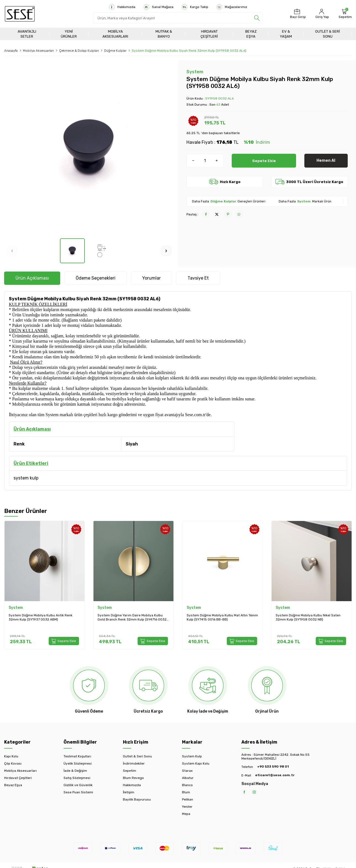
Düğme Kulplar (115, 51)
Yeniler (187, 807)
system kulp (26, 478)
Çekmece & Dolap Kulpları (79, 51)
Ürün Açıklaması (32, 278)
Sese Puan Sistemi (78, 792)
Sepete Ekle (264, 161)
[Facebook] (244, 792)
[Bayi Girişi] (297, 14)
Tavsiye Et (198, 278)
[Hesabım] (321, 14)
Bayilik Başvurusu (137, 799)
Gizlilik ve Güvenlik (78, 785)
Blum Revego (133, 778)
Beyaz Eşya (251, 34)
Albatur (188, 778)
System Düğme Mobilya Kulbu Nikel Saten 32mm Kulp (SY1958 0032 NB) (308, 617)
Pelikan (188, 799)
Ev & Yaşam (286, 34)
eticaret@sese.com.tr (275, 775)
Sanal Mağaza (159, 7)
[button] (12, 251)
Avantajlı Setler (27, 34)
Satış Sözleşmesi (77, 778)
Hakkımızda (122, 7)
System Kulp (192, 756)
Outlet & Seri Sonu (328, 34)
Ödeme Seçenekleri (96, 278)
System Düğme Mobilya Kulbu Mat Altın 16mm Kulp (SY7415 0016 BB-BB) (222, 617)
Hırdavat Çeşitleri (209, 34)
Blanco (187, 785)
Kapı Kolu (11, 756)
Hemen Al (326, 161)
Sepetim (130, 771)
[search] (257, 18)
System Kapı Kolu (196, 763)
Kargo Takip (195, 7)
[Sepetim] (345, 14)
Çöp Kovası (13, 763)
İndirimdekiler (134, 763)
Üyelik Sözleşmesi (78, 763)
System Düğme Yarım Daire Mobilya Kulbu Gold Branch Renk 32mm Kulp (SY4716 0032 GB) (132, 618)
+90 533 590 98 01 (273, 767)
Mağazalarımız (232, 7)
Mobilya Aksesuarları (115, 34)
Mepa (186, 814)
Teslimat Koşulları (77, 756)
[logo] (20, 14)
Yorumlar (151, 278)
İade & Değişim (75, 771)
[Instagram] (254, 792)
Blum (186, 792)
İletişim (129, 792)
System (195, 72)
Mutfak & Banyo (164, 34)
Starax (187, 771)
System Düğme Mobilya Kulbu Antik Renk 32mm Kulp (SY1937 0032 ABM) (40, 617)
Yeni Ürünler (69, 34)
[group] (89, 149)
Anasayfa (11, 51)
